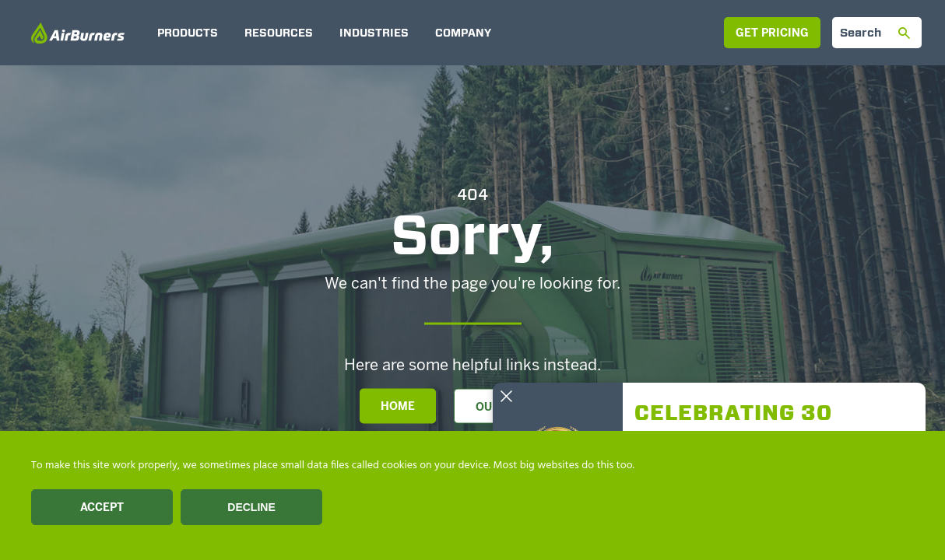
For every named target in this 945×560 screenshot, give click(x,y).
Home (398, 406)
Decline (251, 507)
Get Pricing (772, 33)
